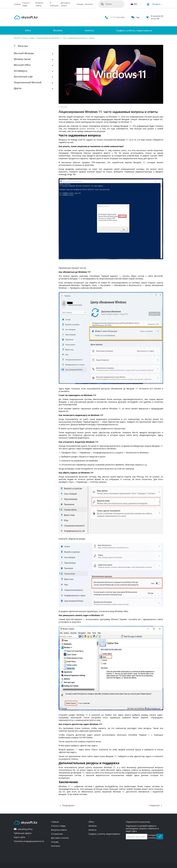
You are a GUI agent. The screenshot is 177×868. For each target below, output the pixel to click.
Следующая (154, 805)
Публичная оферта (23, 833)
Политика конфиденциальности (29, 841)
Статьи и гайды (28, 38)
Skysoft (17, 38)
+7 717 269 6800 (117, 17)
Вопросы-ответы (59, 830)
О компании (57, 834)
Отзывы (80, 4)
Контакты (89, 4)
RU (134, 4)
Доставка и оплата (60, 838)
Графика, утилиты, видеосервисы (134, 30)
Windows (58, 30)
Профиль (154, 4)
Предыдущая (68, 805)
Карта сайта (19, 837)
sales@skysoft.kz (23, 829)
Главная (17, 4)
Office (28, 30)
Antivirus (89, 30)
